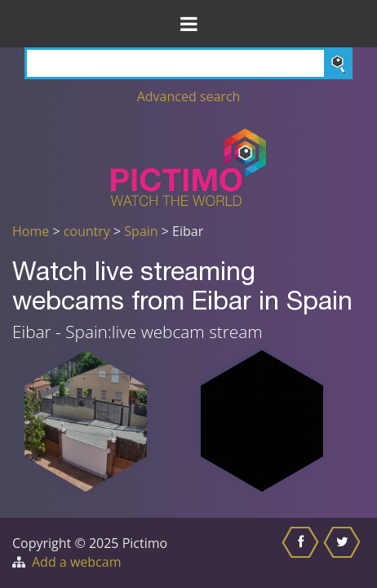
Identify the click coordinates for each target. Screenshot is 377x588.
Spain (141, 231)
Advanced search (189, 96)
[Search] (188, 63)
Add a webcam (76, 562)
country (87, 231)
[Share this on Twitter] (344, 553)
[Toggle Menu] (188, 24)
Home (31, 231)
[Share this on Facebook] (302, 553)
